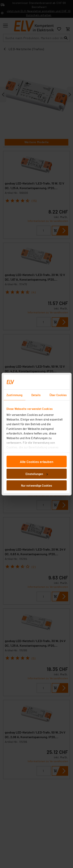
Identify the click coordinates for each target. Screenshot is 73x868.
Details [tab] (36, 395)
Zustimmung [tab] (14, 395)
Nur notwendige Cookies (36, 485)
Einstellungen (37, 474)
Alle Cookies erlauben (37, 461)
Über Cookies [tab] (58, 395)
